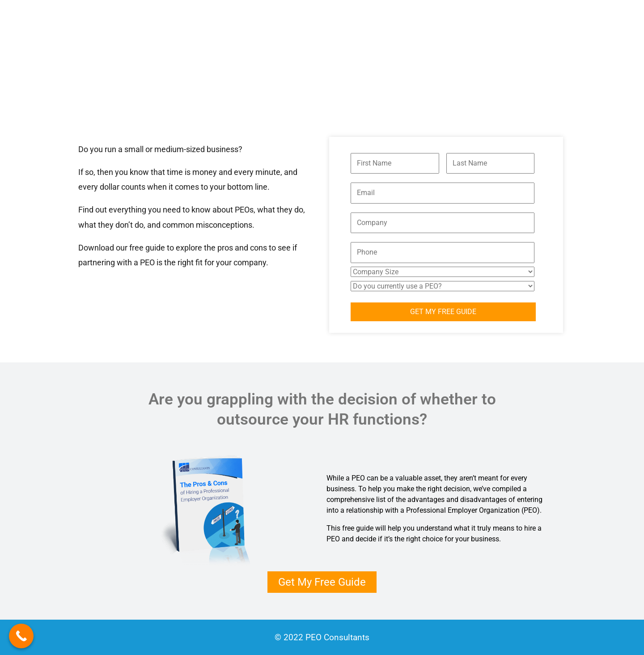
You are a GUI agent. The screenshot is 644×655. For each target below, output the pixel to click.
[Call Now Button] (21, 636)
